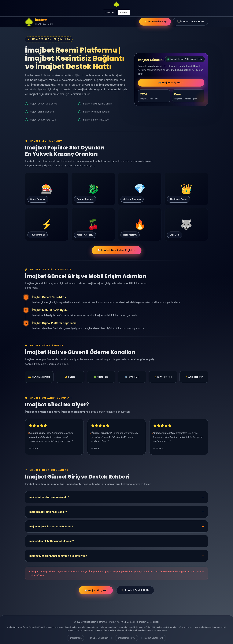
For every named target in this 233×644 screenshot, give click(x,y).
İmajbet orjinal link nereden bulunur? (51, 526)
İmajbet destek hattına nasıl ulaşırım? (51, 541)
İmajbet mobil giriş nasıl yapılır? (48, 512)
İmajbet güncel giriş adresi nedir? (49, 497)
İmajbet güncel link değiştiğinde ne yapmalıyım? (58, 556)
